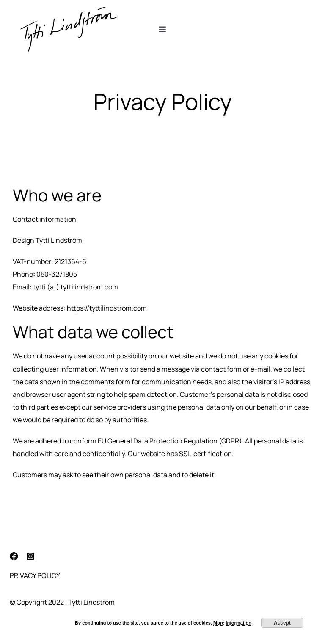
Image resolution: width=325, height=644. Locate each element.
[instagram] (30, 556)
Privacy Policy (35, 575)
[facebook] (14, 556)
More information (232, 623)
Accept (282, 623)
